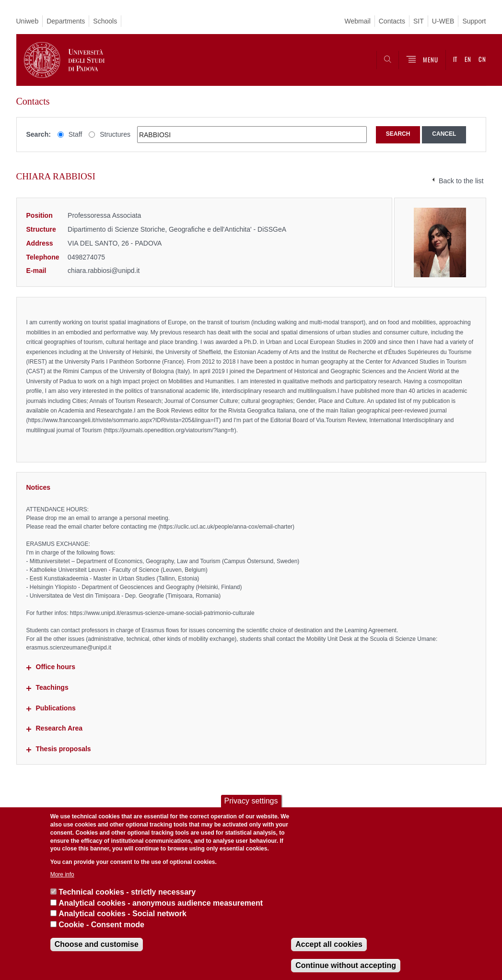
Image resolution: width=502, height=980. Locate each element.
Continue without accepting (346, 965)
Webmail (358, 21)
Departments (66, 21)
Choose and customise (97, 944)
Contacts (392, 21)
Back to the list (461, 181)
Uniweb (28, 21)
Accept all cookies (329, 944)
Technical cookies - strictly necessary (127, 892)
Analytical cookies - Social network (123, 914)
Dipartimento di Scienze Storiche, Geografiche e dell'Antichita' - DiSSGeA (177, 229)
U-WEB (443, 21)
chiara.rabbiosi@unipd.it (104, 271)
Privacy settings (251, 801)
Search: (39, 134)
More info (62, 874)
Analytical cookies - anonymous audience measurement (161, 903)
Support (474, 21)
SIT (419, 21)
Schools (105, 21)
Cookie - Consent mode (101, 925)
